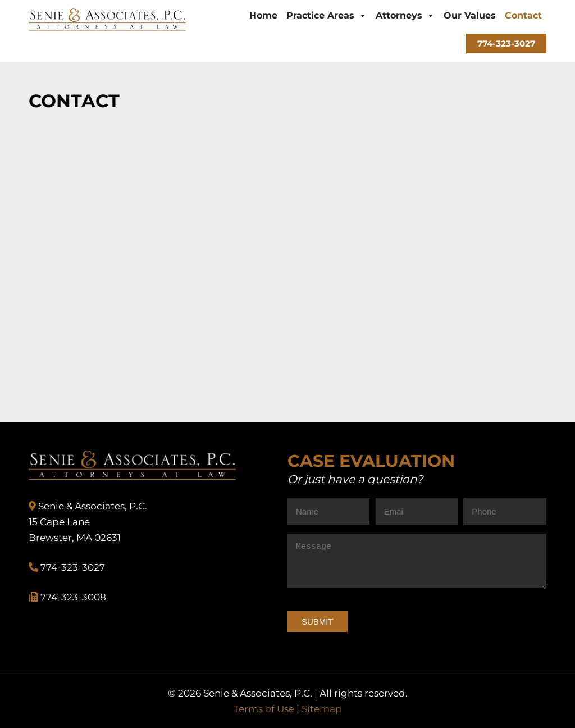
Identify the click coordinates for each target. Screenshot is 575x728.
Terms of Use (264, 709)
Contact (523, 15)
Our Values (470, 15)
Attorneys (405, 15)
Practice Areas (327, 15)
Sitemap (322, 709)
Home (263, 15)
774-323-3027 (506, 44)
